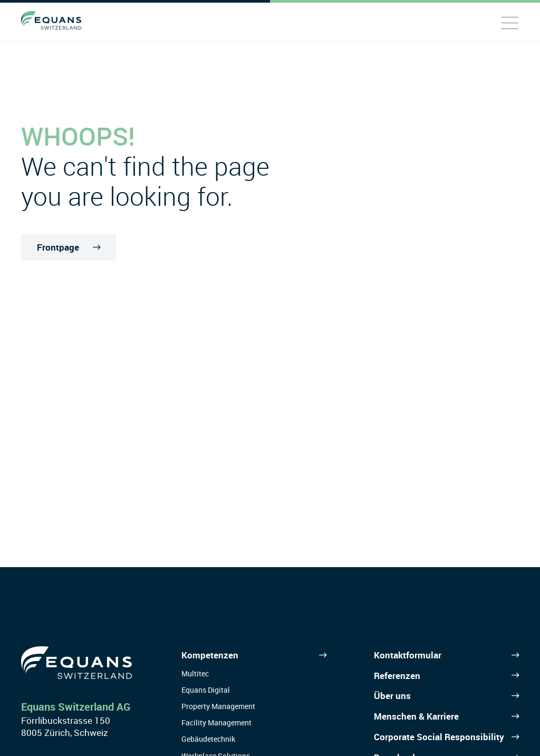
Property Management (218, 706)
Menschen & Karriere (416, 716)
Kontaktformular (408, 655)
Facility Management (216, 722)
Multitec (195, 673)
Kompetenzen (210, 655)
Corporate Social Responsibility (439, 737)
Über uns (392, 696)
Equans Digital (206, 690)
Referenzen (397, 676)
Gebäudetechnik (208, 739)
